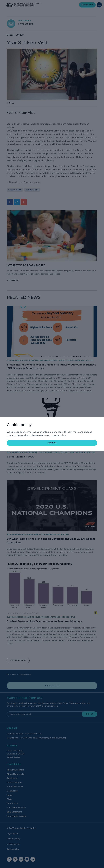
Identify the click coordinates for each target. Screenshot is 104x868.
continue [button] (52, 443)
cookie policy (59, 435)
